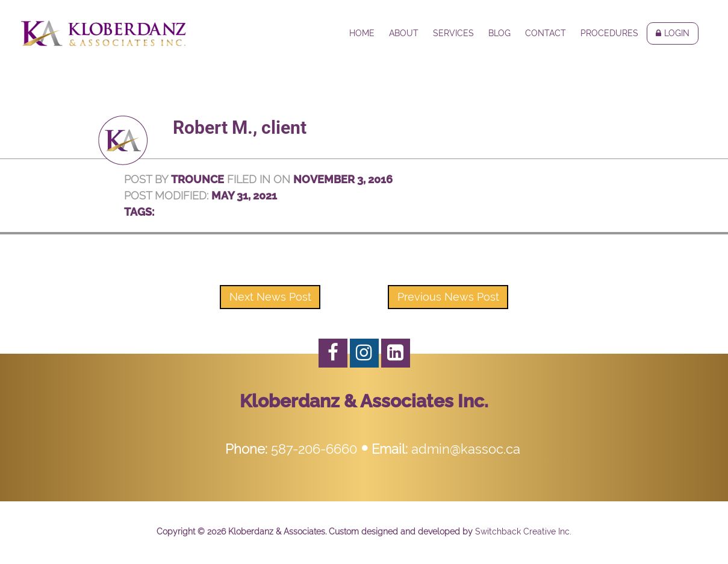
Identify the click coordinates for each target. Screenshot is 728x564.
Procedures (609, 33)
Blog (499, 33)
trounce (198, 179)
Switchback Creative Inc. (523, 531)
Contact (546, 33)
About (404, 33)
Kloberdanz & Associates (103, 33)
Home (362, 33)
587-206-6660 (314, 449)
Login (677, 33)
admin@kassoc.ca (466, 449)
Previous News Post (448, 297)
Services (453, 33)
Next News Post (270, 297)
